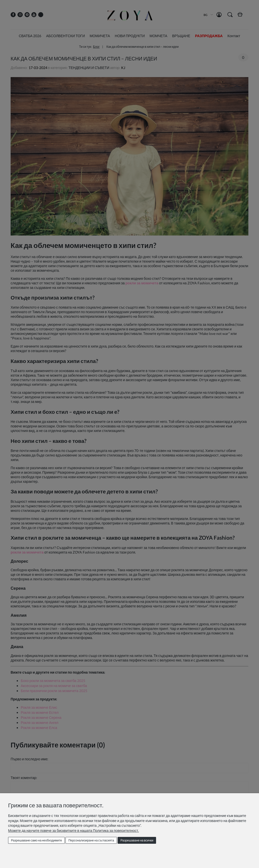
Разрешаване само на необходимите (36, 840)
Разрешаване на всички (137, 840)
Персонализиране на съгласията (91, 840)
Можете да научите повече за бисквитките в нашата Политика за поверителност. (73, 830)
